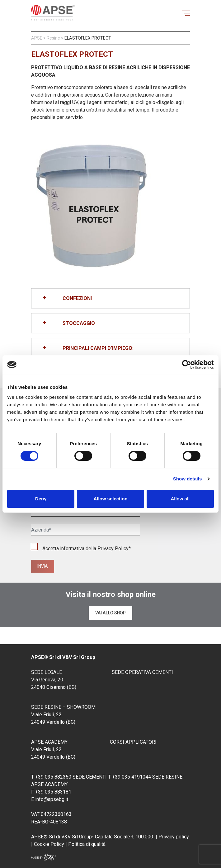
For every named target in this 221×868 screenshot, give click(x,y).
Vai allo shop (110, 613)
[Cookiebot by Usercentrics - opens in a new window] (187, 365)
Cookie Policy (48, 844)
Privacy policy (174, 837)
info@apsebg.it (52, 799)
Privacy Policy (113, 548)
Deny (41, 499)
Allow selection (110, 499)
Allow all (180, 499)
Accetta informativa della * (81, 548)
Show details (188, 479)
